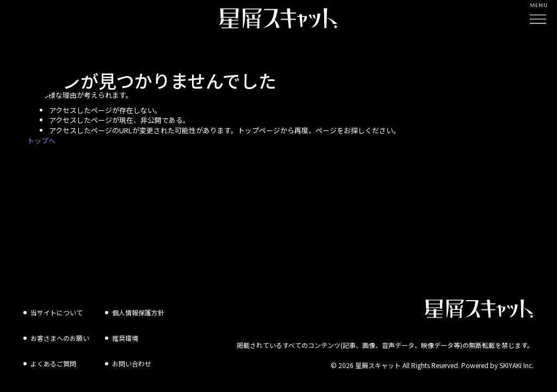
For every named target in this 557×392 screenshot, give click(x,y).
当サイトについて (57, 306)
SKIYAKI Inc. (516, 359)
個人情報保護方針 (138, 306)
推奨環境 (125, 331)
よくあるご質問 (53, 357)
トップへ (41, 141)
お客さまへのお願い (60, 331)
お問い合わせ (132, 357)
